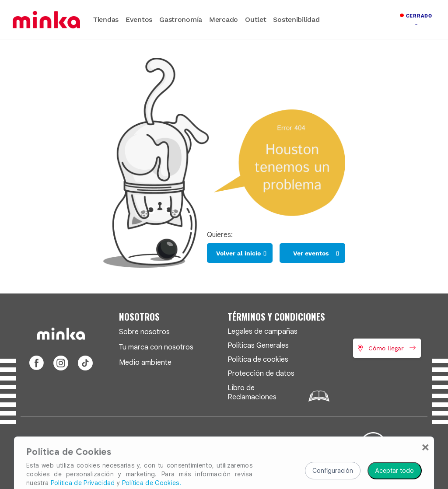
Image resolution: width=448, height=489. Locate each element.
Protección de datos (261, 373)
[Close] (425, 415)
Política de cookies (258, 359)
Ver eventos (311, 253)
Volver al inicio (238, 253)
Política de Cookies (69, 421)
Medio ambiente (145, 362)
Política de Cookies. (152, 451)
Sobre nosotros (144, 332)
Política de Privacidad (83, 451)
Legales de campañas (262, 331)
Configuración (333, 439)
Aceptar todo (395, 439)
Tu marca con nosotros (156, 347)
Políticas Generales (258, 345)
